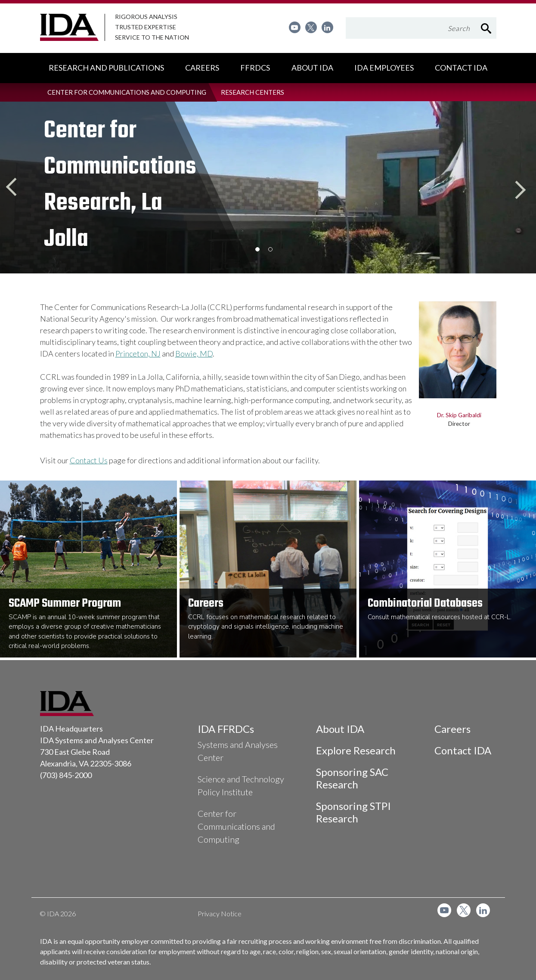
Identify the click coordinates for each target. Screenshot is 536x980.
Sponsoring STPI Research (353, 812)
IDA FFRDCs (226, 729)
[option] (161, 187)
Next (519, 187)
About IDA (340, 729)
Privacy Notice (220, 913)
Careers (452, 729)
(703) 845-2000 (66, 775)
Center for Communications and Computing (236, 826)
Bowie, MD (194, 354)
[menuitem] (295, 27)
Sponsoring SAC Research (352, 778)
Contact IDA (463, 750)
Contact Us (89, 460)
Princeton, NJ (138, 354)
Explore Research (356, 750)
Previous (17, 187)
